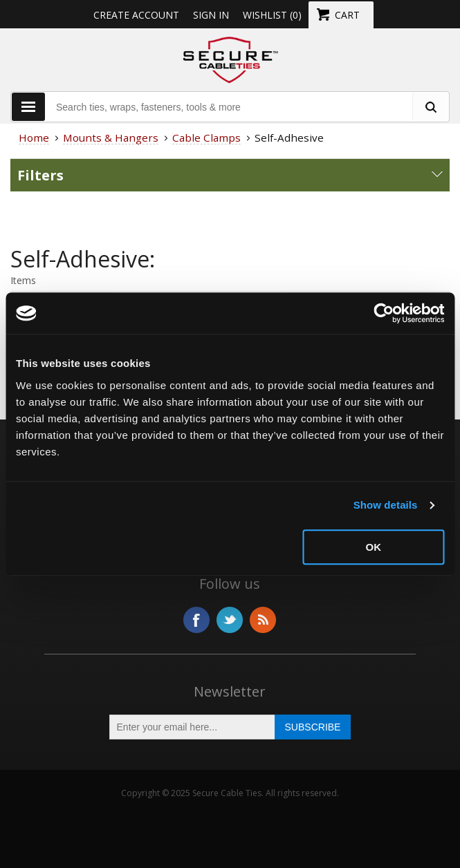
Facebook (196, 620)
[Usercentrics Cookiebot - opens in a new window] (384, 313)
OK (374, 547)
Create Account (136, 15)
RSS (263, 620)
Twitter (230, 620)
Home (34, 138)
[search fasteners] (430, 107)
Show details (386, 505)
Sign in (211, 15)
